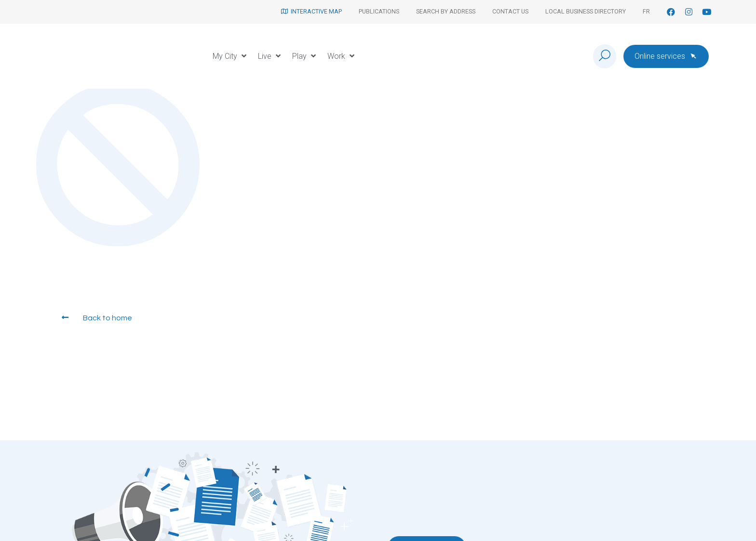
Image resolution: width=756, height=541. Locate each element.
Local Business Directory (586, 11)
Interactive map (311, 11)
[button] (230, 56)
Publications (379, 11)
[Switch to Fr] (646, 12)
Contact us (510, 11)
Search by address (446, 11)
